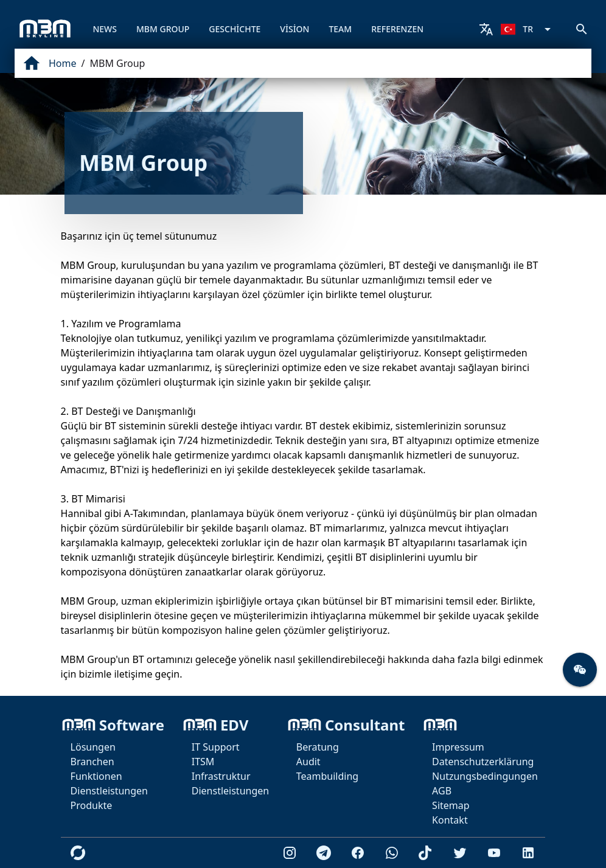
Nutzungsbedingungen (485, 776)
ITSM (203, 762)
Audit (308, 762)
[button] (580, 670)
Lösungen (93, 747)
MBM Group (117, 63)
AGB (442, 791)
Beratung (318, 747)
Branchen (92, 762)
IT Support (216, 747)
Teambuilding (327, 776)
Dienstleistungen (109, 791)
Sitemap (451, 805)
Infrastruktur (221, 776)
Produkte (92, 805)
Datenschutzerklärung (483, 762)
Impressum (458, 747)
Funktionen (96, 776)
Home (63, 63)
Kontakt (450, 820)
